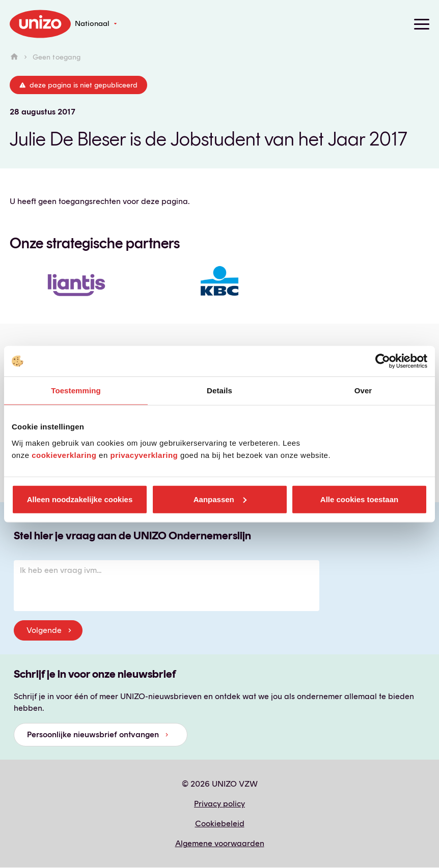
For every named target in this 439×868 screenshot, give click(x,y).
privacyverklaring (144, 455)
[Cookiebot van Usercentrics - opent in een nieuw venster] (383, 361)
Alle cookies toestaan (359, 499)
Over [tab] (363, 390)
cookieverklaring (64, 455)
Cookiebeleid (220, 823)
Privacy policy (220, 804)
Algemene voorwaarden (220, 843)
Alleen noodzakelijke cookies (80, 499)
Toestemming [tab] (76, 390)
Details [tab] (220, 390)
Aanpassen (220, 499)
